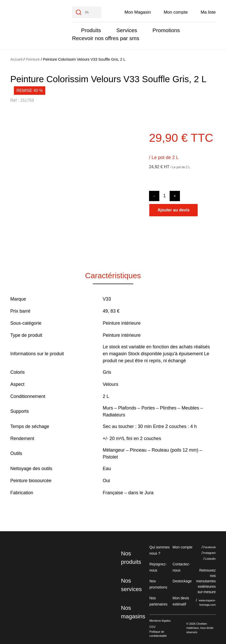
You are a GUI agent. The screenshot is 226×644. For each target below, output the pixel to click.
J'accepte (204, 610)
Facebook (206, 544)
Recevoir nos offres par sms (104, 37)
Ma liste (208, 11)
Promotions (163, 29)
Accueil (16, 57)
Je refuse (173, 610)
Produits (90, 29)
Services (125, 29)
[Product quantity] (164, 193)
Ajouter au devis (173, 207)
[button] (18, 183)
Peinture (33, 57)
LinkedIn (207, 556)
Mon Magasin (138, 11)
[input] (87, 11)
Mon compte (176, 11)
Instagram (206, 550)
